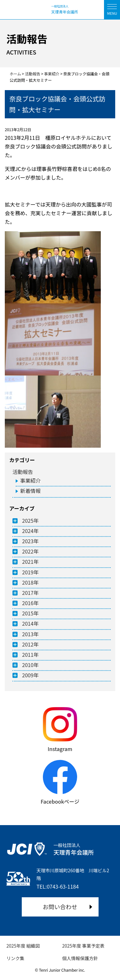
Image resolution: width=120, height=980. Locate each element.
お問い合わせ (60, 907)
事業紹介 (30, 480)
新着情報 (30, 491)
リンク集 (15, 958)
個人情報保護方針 (80, 958)
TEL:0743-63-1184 (58, 886)
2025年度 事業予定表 (83, 946)
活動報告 (23, 472)
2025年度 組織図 (23, 946)
